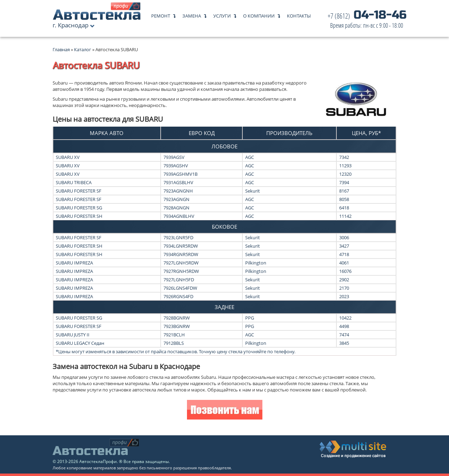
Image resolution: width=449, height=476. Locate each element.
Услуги (222, 14)
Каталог (83, 49)
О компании (259, 14)
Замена (192, 14)
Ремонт (161, 14)
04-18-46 (367, 21)
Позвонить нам (225, 411)
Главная (61, 49)
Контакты (299, 14)
